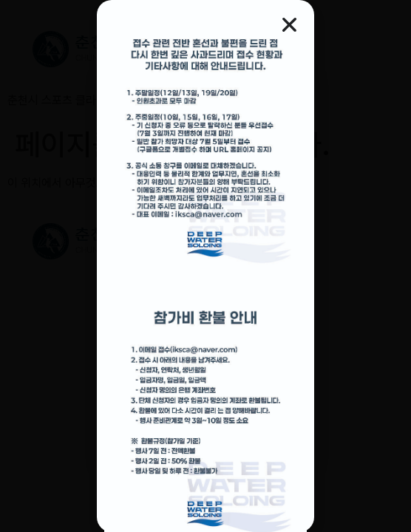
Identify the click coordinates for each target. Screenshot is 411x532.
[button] (289, 25)
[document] (205, 266)
